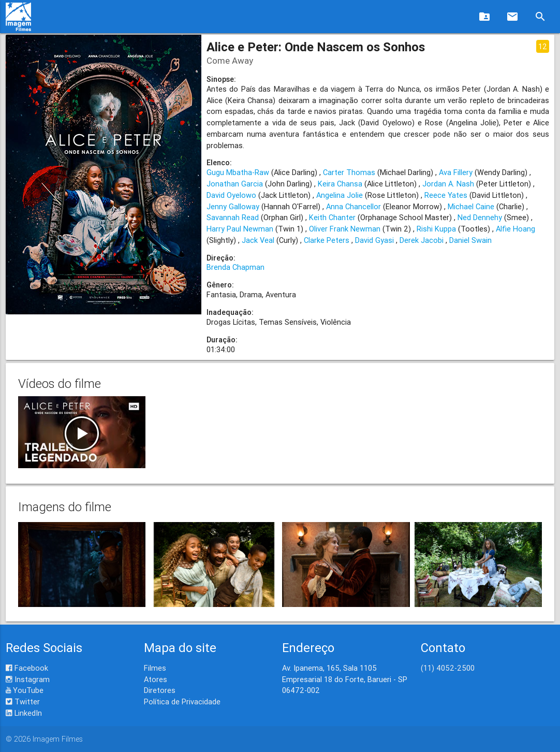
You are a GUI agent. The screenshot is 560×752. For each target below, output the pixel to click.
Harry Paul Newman (240, 229)
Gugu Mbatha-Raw (238, 172)
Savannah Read (233, 217)
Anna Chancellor (353, 206)
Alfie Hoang (515, 229)
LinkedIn (24, 713)
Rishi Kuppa (436, 229)
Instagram (28, 679)
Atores (156, 679)
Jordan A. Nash (448, 184)
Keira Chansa (340, 184)
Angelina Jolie (340, 195)
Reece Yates (446, 195)
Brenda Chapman (235, 267)
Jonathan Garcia (235, 184)
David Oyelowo (231, 195)
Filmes (155, 668)
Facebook (27, 668)
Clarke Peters (327, 240)
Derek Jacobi (422, 240)
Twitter (23, 702)
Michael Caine (471, 206)
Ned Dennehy (480, 217)
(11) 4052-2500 (448, 668)
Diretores (160, 690)
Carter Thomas (349, 172)
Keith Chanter (332, 217)
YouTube (25, 690)
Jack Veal (258, 240)
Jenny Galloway (233, 206)
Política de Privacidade (182, 702)
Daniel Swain (470, 240)
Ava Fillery (456, 172)
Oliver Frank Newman (345, 229)
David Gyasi (374, 240)
